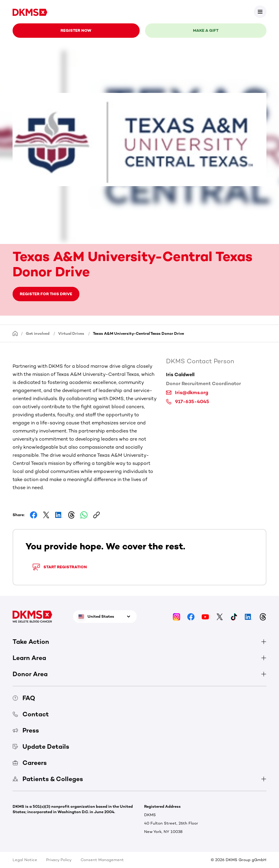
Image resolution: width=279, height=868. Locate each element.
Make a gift (206, 30)
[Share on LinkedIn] (59, 515)
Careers (30, 763)
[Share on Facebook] (34, 515)
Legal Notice (25, 860)
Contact (31, 714)
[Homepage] (15, 333)
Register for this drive (46, 294)
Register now (76, 30)
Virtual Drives (71, 333)
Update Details (41, 746)
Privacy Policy (59, 860)
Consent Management (102, 860)
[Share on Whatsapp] (84, 515)
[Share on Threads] (71, 515)
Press (26, 730)
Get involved (38, 333)
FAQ (24, 698)
